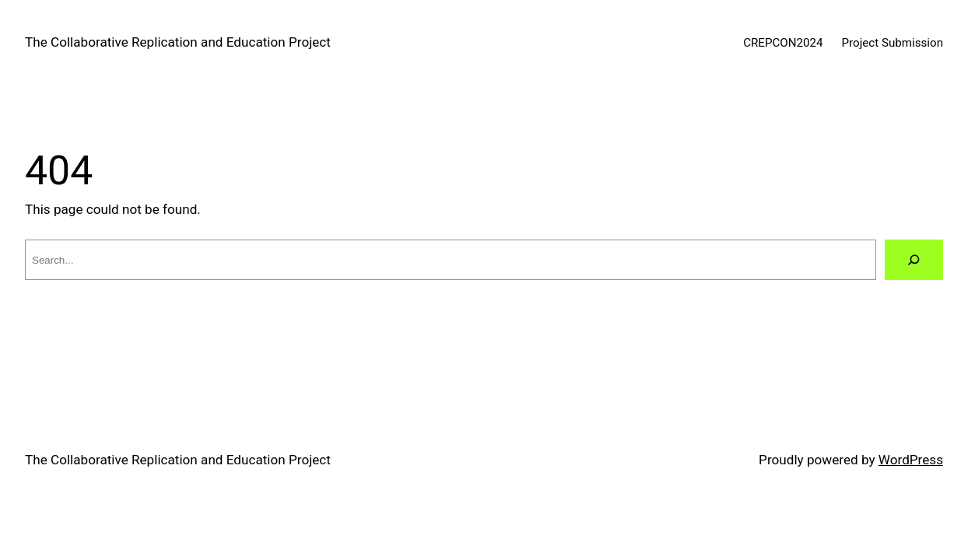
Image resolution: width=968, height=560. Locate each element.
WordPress (911, 460)
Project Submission (893, 43)
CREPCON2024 (783, 43)
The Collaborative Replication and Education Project (178, 42)
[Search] (914, 260)
